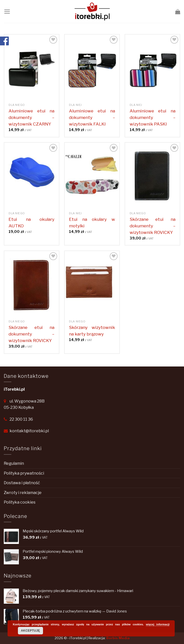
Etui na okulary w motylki (92, 222)
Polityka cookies (20, 502)
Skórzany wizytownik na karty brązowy (92, 331)
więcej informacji (158, 624)
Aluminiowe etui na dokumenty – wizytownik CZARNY (31, 117)
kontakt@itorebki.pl (29, 431)
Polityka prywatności (24, 473)
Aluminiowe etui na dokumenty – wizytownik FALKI (92, 117)
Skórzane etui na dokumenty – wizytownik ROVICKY (153, 226)
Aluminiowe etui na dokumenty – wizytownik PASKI (153, 117)
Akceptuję (30, 631)
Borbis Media (118, 638)
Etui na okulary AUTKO (31, 222)
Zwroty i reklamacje (23, 493)
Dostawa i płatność (22, 483)
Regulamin (14, 463)
